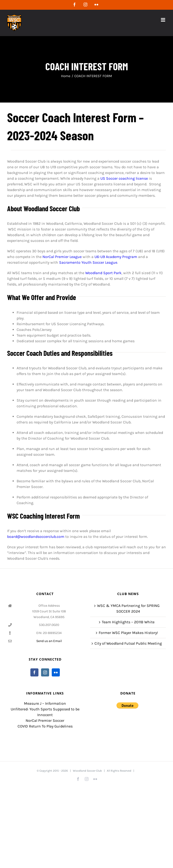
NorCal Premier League (62, 257)
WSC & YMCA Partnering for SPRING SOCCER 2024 (128, 608)
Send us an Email (49, 641)
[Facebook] (34, 672)
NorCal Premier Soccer (45, 720)
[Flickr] (56, 672)
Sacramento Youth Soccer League (88, 262)
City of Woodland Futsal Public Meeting (128, 643)
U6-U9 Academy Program (116, 257)
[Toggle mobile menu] (163, 20)
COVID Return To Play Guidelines (45, 726)
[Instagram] (45, 672)
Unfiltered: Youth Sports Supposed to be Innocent (45, 712)
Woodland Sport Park (103, 273)
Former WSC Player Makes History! (128, 633)
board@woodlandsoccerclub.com (36, 537)
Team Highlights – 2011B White (128, 622)
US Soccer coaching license (124, 178)
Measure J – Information (45, 703)
